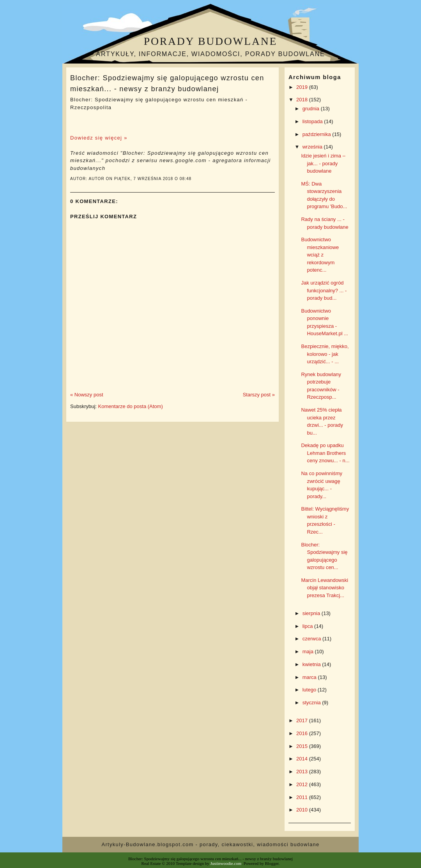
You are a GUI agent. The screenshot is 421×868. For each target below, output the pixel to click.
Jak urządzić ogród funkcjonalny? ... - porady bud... (324, 290)
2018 (303, 100)
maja (309, 651)
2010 (303, 810)
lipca (308, 626)
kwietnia (312, 664)
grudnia (312, 109)
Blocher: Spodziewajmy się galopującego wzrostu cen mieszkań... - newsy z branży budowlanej (167, 83)
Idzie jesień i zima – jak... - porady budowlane (323, 163)
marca (310, 677)
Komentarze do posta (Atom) (131, 406)
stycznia (312, 703)
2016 (303, 733)
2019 (303, 87)
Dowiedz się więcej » (99, 138)
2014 (303, 759)
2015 (303, 746)
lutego (310, 690)
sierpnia (312, 613)
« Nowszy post (87, 395)
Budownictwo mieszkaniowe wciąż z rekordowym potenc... (320, 255)
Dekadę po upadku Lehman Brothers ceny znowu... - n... (325, 453)
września (313, 147)
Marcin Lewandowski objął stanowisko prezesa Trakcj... (325, 588)
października (318, 134)
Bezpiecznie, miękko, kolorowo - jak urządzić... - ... (325, 354)
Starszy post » (259, 395)
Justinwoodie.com (226, 863)
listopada (313, 121)
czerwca (312, 639)
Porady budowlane (210, 41)
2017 (303, 720)
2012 (303, 784)
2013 (303, 772)
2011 (303, 797)
